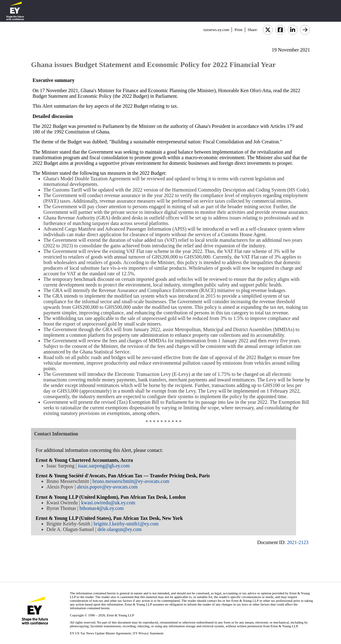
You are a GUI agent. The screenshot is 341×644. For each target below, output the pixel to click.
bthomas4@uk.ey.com (102, 508)
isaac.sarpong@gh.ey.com (104, 466)
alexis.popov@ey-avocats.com (107, 487)
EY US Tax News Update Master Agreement (100, 633)
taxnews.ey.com (217, 30)
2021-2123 (298, 542)
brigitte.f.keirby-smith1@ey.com (126, 524)
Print (238, 30)
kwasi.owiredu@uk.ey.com (108, 503)
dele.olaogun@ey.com (120, 529)
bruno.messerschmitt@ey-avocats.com (131, 481)
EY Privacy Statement (148, 633)
